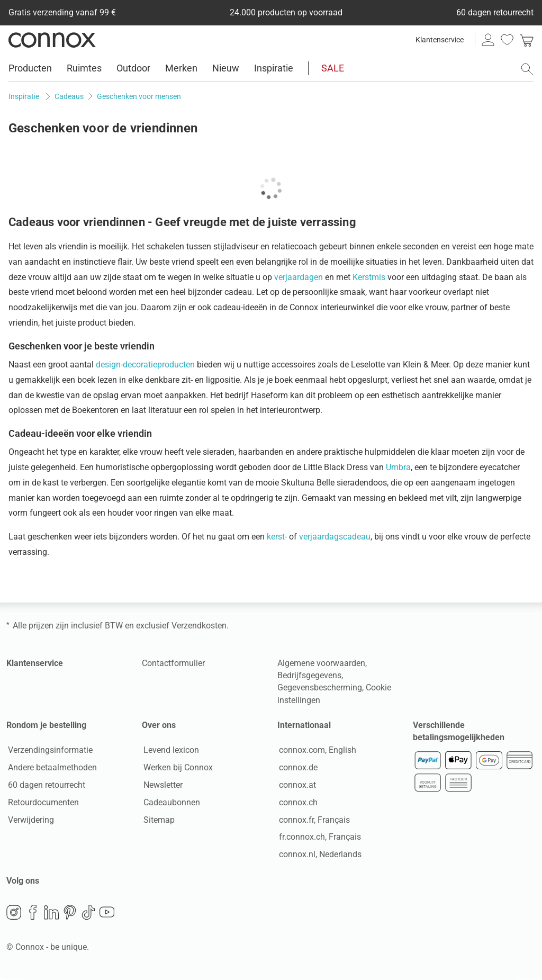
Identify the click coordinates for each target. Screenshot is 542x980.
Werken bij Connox (177, 768)
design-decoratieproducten (145, 365)
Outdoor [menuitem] (133, 68)
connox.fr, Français (313, 820)
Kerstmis (369, 277)
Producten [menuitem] (30, 68)
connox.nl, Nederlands (319, 855)
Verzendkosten (199, 626)
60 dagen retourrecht (45, 786)
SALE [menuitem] (333, 68)
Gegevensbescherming (320, 687)
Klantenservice (440, 40)
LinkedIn (51, 914)
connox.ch (297, 803)
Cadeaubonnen (170, 803)
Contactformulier (173, 663)
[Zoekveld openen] (527, 69)
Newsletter (161, 786)
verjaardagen (299, 277)
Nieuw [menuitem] (226, 68)
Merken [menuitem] (181, 68)
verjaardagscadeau (335, 537)
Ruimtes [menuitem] (84, 68)
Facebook (33, 914)
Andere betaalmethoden (51, 768)
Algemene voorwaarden (321, 663)
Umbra (398, 467)
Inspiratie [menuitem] (274, 68)
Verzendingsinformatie (49, 751)
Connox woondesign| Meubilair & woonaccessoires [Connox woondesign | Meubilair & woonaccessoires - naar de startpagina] (52, 40)
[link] (527, 40)
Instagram (14, 914)
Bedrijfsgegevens (309, 675)
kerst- (277, 537)
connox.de (297, 768)
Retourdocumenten (42, 803)
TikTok (88, 914)
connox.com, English (316, 751)
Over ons (159, 725)
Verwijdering (29, 820)
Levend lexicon (170, 751)
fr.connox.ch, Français (318, 838)
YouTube (107, 914)
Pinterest (70, 914)
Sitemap (157, 820)
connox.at (296, 786)
